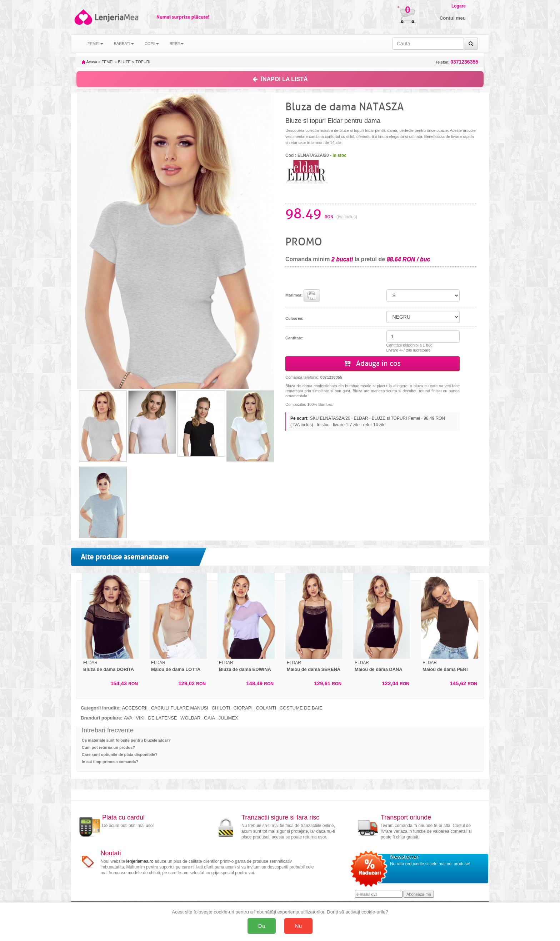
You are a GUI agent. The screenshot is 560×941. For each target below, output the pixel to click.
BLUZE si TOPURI (134, 62)
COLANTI (266, 708)
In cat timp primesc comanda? (110, 762)
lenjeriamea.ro (140, 861)
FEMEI (107, 62)
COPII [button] (152, 44)
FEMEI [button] (95, 44)
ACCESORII (135, 708)
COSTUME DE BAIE (301, 708)
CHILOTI (221, 708)
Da (262, 926)
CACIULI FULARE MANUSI (180, 708)
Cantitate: (294, 338)
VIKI (140, 718)
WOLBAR (190, 718)
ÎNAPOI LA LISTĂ (280, 79)
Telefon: (457, 62)
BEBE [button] (177, 44)
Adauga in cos (372, 364)
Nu (299, 926)
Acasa (89, 62)
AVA (128, 718)
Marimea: (303, 295)
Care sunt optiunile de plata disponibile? (120, 755)
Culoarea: (294, 318)
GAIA (209, 718)
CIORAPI (243, 708)
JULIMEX (228, 718)
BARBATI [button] (124, 44)
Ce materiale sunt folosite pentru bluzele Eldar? (126, 740)
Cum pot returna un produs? (108, 747)
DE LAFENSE (163, 718)
